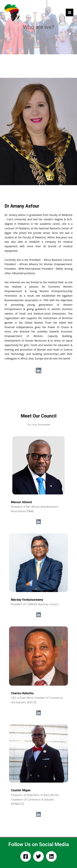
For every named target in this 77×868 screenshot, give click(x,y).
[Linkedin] (51, 856)
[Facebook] (26, 856)
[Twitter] (38, 856)
